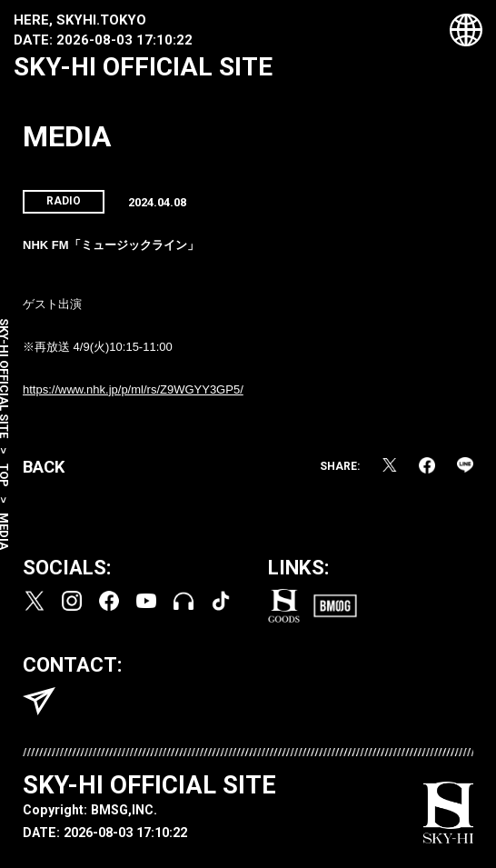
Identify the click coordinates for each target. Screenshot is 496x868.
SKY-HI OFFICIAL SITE (143, 67)
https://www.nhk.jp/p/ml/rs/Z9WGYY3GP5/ (133, 389)
